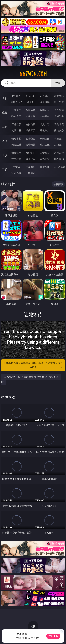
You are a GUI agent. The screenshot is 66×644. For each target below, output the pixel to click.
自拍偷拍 (30, 110)
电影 (5, 127)
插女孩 (16, 167)
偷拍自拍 (30, 124)
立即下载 (53, 636)
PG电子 (16, 96)
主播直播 (45, 116)
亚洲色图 (30, 138)
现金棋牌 (45, 102)
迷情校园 (16, 159)
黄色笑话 (45, 159)
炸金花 (30, 102)
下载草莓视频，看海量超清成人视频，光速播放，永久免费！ (33, 365)
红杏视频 (16, 173)
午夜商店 (30, 167)
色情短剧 (30, 173)
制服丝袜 (16, 130)
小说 (5, 155)
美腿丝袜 (16, 145)
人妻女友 (45, 153)
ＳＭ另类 (59, 116)
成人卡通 (45, 124)
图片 (5, 141)
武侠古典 (59, 153)
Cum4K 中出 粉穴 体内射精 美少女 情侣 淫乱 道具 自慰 (31, 380)
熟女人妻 (16, 116)
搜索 (58, 83)
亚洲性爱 (16, 124)
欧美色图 (45, 138)
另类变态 (59, 130)
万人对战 (45, 96)
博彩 (5, 99)
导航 (5, 169)
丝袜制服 (30, 116)
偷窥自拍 (16, 138)
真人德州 (30, 96)
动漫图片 (59, 138)
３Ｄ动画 (59, 110)
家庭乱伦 (30, 153)
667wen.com (33, 74)
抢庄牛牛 (59, 102)
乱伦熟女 (45, 130)
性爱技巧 (59, 159)
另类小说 (30, 159)
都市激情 (16, 153)
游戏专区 (59, 96)
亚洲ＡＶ (16, 110)
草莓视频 (45, 167)
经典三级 (30, 130)
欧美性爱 (59, 124)
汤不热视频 (59, 167)
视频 (5, 113)
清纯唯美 (30, 145)
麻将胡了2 (16, 102)
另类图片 (59, 145)
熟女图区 (45, 145)
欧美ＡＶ (45, 110)
